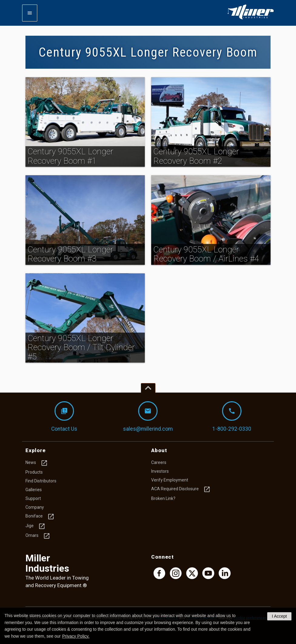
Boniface (40, 517)
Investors (160, 471)
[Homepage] (251, 18)
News (37, 463)
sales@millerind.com (148, 417)
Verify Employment (170, 480)
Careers (159, 462)
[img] (85, 122)
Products (34, 472)
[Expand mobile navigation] (30, 13)
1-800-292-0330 (232, 417)
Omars (38, 536)
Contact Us (64, 417)
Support (33, 498)
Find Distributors (41, 481)
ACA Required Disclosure (181, 489)
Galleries (34, 490)
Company (35, 507)
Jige (35, 526)
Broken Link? (163, 498)
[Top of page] (148, 388)
